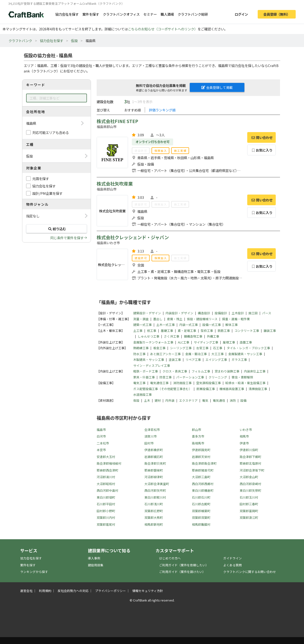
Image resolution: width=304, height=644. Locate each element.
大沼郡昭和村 (106, 484)
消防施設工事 (182, 383)
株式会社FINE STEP (117, 121)
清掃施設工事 (258, 389)
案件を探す (91, 14)
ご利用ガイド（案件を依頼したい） (184, 565)
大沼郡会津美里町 (157, 484)
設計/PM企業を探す (47, 193)
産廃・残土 (175, 319)
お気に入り (262, 150)
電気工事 (139, 383)
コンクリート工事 (247, 331)
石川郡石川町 (201, 497)
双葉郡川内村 (106, 518)
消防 (233, 400)
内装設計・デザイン (179, 313)
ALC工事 (184, 342)
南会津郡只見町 (155, 463)
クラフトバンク (20, 41)
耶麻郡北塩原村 (250, 463)
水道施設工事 (142, 394)
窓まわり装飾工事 (227, 371)
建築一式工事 (142, 325)
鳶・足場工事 (187, 331)
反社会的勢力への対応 (73, 591)
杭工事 (152, 331)
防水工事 (139, 354)
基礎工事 (167, 331)
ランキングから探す (34, 572)
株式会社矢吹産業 (115, 184)
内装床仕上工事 (255, 371)
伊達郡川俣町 (249, 450)
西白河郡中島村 (107, 490)
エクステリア (188, 400)
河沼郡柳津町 (154, 477)
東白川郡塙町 (106, 497)
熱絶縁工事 (141, 348)
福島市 (101, 430)
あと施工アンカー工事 (165, 354)
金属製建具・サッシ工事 (245, 354)
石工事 (218, 348)
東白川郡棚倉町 (203, 490)
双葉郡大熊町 (154, 518)
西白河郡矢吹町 (155, 490)
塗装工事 (175, 360)
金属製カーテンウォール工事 (153, 342)
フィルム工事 (201, 371)
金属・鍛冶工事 (196, 354)
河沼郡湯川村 (106, 477)
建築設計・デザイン (147, 313)
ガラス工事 (239, 360)
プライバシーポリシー (110, 591)
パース (267, 313)
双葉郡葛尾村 (106, 524)
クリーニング (218, 377)
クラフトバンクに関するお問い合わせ (250, 572)
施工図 (253, 313)
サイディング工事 (206, 342)
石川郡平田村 (106, 504)
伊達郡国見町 (201, 450)
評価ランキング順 (162, 110)
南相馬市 (198, 443)
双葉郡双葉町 (201, 518)
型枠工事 (207, 331)
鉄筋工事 (224, 331)
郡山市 (197, 430)
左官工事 (202, 348)
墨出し (158, 319)
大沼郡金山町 (249, 477)
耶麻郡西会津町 (107, 470)
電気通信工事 (159, 383)
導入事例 (94, 558)
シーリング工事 (181, 348)
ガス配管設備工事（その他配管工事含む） (163, 389)
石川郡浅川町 (154, 504)
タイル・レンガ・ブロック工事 (248, 348)
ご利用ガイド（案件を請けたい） (182, 572)
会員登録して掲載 (217, 87)
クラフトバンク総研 (193, 14)
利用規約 (45, 591)
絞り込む (57, 229)
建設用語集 (96, 565)
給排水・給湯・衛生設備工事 (245, 383)
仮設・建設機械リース (202, 319)
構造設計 (204, 313)
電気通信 (219, 400)
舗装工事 (270, 331)
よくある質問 (233, 565)
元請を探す (41, 179)
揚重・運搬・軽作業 (236, 319)
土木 (147, 400)
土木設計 (238, 313)
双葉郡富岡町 (249, 511)
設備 (243, 400)
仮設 (74, 41)
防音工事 (166, 377)
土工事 (138, 331)
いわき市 (246, 430)
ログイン (241, 14)
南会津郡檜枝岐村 (109, 463)
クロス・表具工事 (175, 371)
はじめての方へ (170, 558)
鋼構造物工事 (193, 336)
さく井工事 (172, 336)
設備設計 (221, 313)
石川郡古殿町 (201, 504)
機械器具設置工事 (232, 389)
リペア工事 (193, 360)
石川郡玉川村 (249, 497)
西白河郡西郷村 (203, 484)
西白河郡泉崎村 (250, 484)
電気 (205, 400)
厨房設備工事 (206, 389)
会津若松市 (152, 430)
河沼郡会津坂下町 (252, 470)
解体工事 (232, 325)
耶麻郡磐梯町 (154, 470)
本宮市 (101, 450)
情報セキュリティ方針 (148, 591)
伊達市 (244, 443)
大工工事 (218, 354)
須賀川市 (151, 436)
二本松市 (103, 443)
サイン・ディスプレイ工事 (152, 365)
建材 (158, 400)
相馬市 (244, 436)
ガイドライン (233, 558)
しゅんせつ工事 (149, 336)
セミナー (150, 14)
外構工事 (213, 336)
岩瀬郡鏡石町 (154, 457)
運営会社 (26, 591)
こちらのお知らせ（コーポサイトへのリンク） (163, 29)
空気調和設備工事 (209, 383)
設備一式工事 (212, 325)
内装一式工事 (189, 325)
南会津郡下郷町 (250, 457)
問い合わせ (261, 137)
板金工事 (159, 348)
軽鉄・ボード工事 (146, 371)
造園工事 (246, 342)
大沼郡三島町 (201, 477)
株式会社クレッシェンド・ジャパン (133, 237)
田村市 (149, 443)
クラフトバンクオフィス (121, 14)
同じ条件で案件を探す (67, 238)
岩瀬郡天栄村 (201, 457)
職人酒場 (167, 14)
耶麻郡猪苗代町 (203, 470)
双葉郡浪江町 (249, 518)
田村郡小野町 (106, 511)
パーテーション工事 (190, 377)
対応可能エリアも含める (51, 132)
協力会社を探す (67, 14)
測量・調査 (141, 319)
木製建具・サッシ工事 (149, 360)
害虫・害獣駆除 (242, 377)
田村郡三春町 (249, 504)
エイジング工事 (216, 360)
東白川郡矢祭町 (250, 490)
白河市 (101, 436)
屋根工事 (229, 342)
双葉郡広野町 (154, 511)
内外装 (170, 400)
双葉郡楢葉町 (201, 511)
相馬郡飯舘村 (201, 524)
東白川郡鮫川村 (155, 497)
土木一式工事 (166, 325)
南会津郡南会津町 (204, 463)
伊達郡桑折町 (154, 450)
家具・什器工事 (144, 377)
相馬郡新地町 (154, 524)
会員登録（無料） (277, 14)
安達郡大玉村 (106, 457)
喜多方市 (198, 436)
